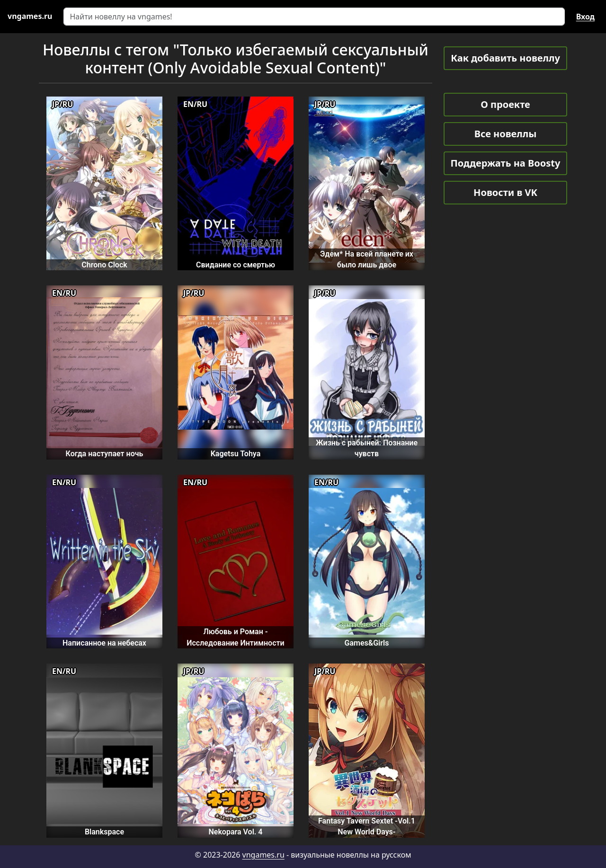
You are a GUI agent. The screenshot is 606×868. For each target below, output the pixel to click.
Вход (585, 17)
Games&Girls (367, 643)
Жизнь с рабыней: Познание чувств (367, 448)
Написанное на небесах (104, 643)
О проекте (505, 104)
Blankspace (104, 832)
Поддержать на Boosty (506, 163)
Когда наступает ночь (105, 454)
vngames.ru (263, 855)
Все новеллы (506, 134)
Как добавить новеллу (505, 58)
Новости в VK (505, 192)
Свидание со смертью (236, 265)
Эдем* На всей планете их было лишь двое (367, 259)
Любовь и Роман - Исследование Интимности (235, 637)
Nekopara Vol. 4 (235, 832)
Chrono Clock (104, 265)
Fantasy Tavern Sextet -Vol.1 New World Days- (367, 826)
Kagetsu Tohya (236, 454)
